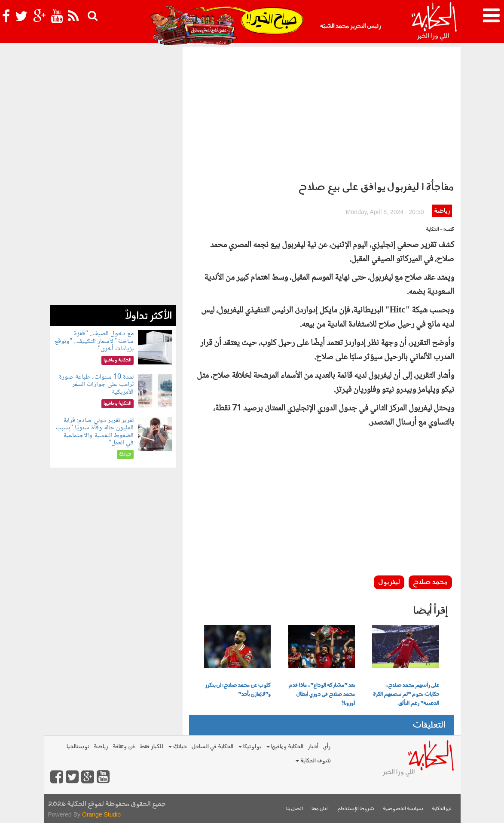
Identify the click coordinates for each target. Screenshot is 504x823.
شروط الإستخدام (356, 809)
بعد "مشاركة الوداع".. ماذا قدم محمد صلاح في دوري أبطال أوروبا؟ (322, 695)
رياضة (442, 211)
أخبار (313, 747)
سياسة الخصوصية (403, 809)
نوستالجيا (78, 747)
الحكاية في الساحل (212, 747)
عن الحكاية (442, 809)
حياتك (178, 747)
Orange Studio (101, 814)
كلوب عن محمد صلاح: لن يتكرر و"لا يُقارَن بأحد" (238, 690)
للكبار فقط (151, 747)
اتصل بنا (295, 809)
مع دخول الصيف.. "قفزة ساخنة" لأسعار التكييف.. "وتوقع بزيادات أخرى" (94, 341)
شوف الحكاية (313, 761)
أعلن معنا (320, 809)
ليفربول (389, 582)
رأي (327, 747)
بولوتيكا (250, 747)
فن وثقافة (124, 747)
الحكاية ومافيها (285, 747)
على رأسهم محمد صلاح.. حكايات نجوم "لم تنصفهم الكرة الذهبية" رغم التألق (406, 695)
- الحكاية (434, 230)
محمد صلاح (430, 582)
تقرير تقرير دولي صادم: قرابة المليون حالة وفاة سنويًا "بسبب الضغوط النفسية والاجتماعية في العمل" (95, 432)
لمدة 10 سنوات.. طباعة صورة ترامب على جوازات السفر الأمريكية (96, 385)
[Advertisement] (322, 112)
